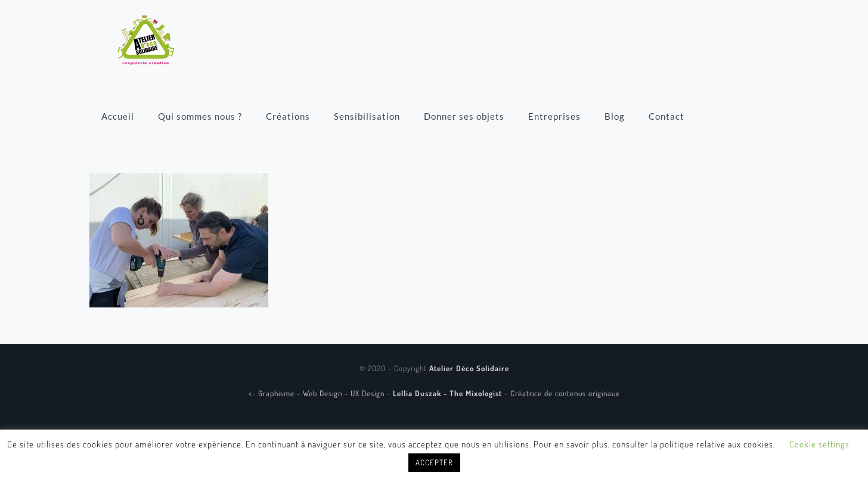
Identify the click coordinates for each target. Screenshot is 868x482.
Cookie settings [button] (819, 444)
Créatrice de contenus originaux (565, 393)
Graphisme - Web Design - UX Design (323, 393)
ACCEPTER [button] (434, 462)
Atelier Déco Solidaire (469, 368)
